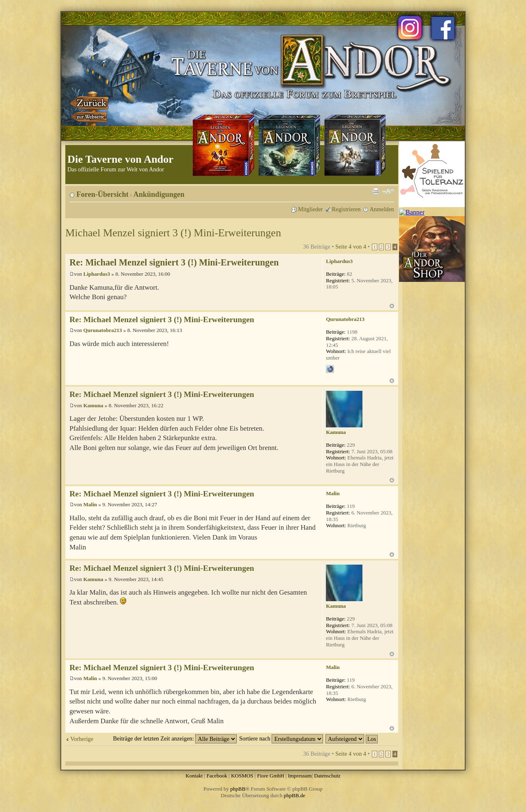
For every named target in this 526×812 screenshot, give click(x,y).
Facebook (217, 776)
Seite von (351, 247)
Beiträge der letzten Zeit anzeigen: (175, 738)
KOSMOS (242, 776)
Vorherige (82, 739)
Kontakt (194, 776)
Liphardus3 (97, 274)
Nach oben (392, 306)
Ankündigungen (159, 194)
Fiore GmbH (270, 776)
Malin (90, 504)
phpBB (238, 789)
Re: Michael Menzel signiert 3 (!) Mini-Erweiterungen (174, 262)
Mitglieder (310, 209)
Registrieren (346, 209)
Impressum (300, 776)
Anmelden (382, 209)
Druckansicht (376, 191)
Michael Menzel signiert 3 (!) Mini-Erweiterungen (173, 233)
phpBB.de (295, 795)
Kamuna (93, 405)
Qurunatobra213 (103, 330)
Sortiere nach (281, 738)
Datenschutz (327, 776)
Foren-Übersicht (103, 194)
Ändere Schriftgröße (388, 191)
